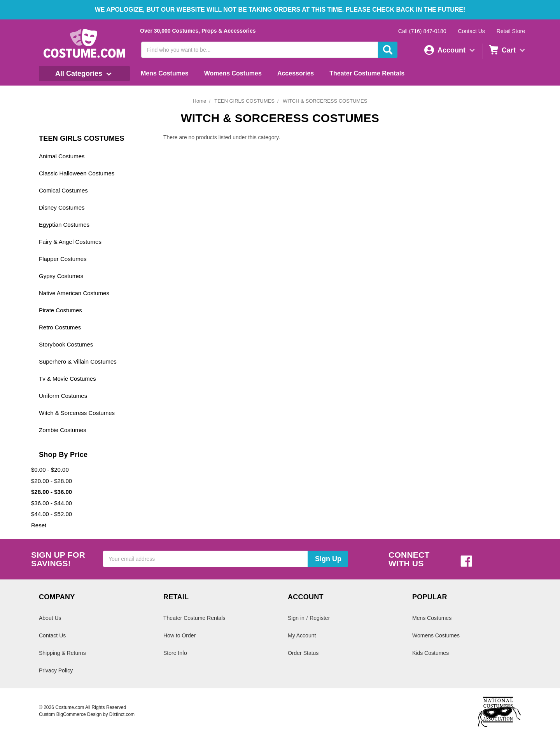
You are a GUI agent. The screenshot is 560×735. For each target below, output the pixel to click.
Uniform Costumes (63, 396)
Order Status (303, 653)
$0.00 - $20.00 (50, 470)
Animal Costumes (62, 156)
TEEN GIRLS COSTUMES (244, 101)
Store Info (175, 653)
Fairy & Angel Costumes (70, 242)
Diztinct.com (122, 714)
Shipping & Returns (62, 653)
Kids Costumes (430, 653)
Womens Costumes (233, 73)
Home (200, 101)
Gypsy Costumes (61, 276)
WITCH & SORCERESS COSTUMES (325, 101)
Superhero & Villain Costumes (78, 361)
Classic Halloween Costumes (77, 173)
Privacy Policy (56, 670)
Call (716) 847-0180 (422, 31)
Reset (39, 525)
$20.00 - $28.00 (52, 481)
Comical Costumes (63, 190)
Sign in (296, 618)
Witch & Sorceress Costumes (77, 413)
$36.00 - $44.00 (52, 503)
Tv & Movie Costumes (67, 379)
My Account (302, 635)
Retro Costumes (60, 327)
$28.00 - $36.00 (52, 492)
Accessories (296, 73)
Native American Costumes (74, 293)
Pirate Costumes (60, 310)
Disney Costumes (62, 207)
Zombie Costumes (63, 430)
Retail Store (511, 31)
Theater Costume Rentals (367, 73)
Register (320, 618)
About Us (50, 618)
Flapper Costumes (63, 259)
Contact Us (472, 31)
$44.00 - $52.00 (52, 514)
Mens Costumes (165, 73)
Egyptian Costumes (64, 225)
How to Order (179, 635)
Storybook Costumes (66, 344)
